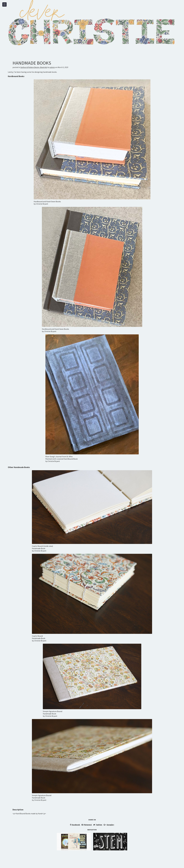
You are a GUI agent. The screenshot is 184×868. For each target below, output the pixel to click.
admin (52, 67)
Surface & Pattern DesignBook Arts (34, 67)
